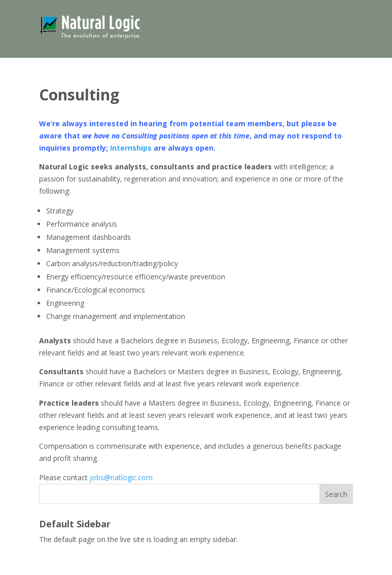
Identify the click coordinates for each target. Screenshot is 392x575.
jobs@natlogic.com (121, 477)
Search (336, 494)
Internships (131, 148)
